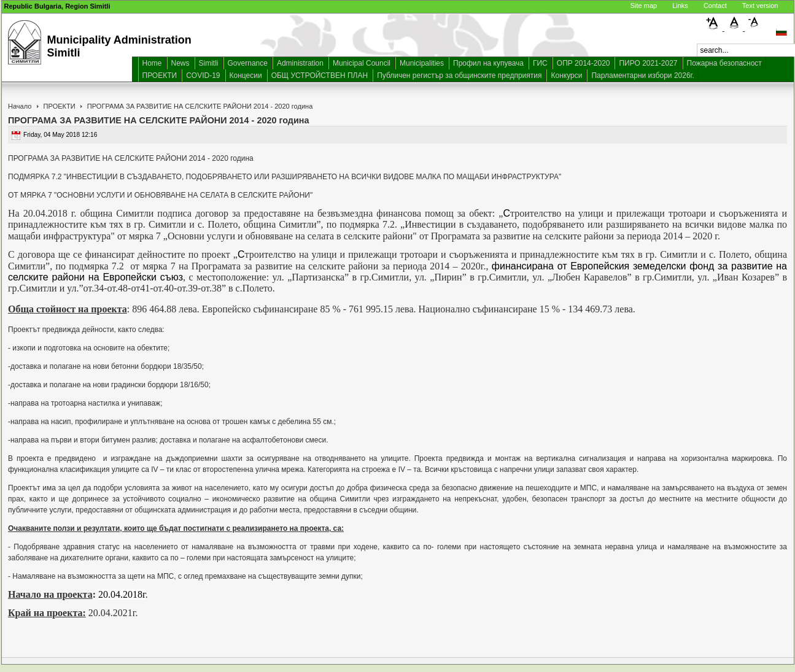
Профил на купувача (488, 63)
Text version (760, 6)
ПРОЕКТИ (160, 75)
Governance (248, 63)
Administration (300, 63)
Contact (715, 6)
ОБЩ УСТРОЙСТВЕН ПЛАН (320, 75)
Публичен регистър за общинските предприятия (459, 75)
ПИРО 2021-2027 (648, 63)
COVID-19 (203, 75)
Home (152, 63)
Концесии (246, 75)
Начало (20, 106)
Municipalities (422, 63)
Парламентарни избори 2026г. (642, 75)
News (180, 63)
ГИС (540, 63)
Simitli (209, 63)
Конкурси (566, 75)
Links (680, 6)
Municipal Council (362, 63)
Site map (644, 6)
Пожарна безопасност (724, 63)
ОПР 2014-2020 (584, 63)
